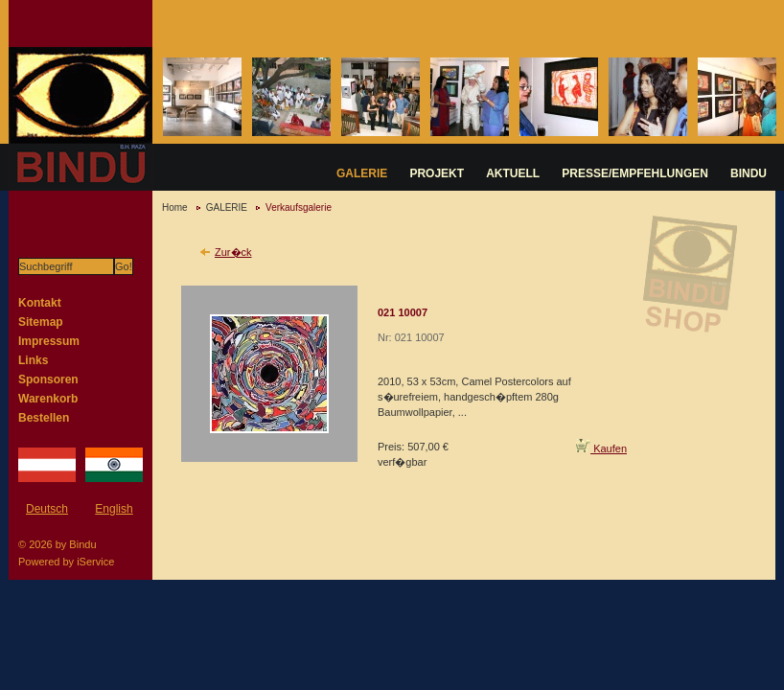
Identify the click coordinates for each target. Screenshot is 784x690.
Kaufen (601, 448)
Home (175, 207)
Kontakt (40, 303)
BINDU (749, 173)
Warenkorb (48, 399)
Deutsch (47, 509)
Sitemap (41, 322)
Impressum (49, 341)
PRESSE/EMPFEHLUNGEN (635, 173)
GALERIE (362, 173)
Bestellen (44, 418)
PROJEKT (437, 173)
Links (33, 360)
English (114, 509)
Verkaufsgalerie (299, 207)
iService (95, 562)
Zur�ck (233, 252)
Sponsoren (48, 379)
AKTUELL (513, 173)
